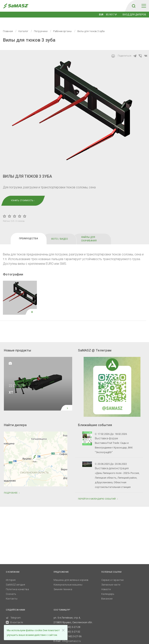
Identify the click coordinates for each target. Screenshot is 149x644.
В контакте (17, 616)
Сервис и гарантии (112, 574)
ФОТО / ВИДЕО (59, 233)
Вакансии (107, 593)
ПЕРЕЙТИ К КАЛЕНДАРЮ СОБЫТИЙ (98, 493)
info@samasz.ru (71, 635)
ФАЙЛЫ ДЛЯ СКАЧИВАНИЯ (89, 233)
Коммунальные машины (68, 579)
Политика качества (17, 583)
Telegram (13, 612)
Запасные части (111, 579)
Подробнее (12, 487)
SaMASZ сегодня (15, 579)
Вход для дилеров (134, 15)
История (11, 574)
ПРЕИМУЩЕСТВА (28, 233)
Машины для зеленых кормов (71, 574)
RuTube (12, 621)
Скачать (11, 588)
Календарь (108, 588)
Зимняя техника (63, 583)
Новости (106, 583)
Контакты (12, 593)
